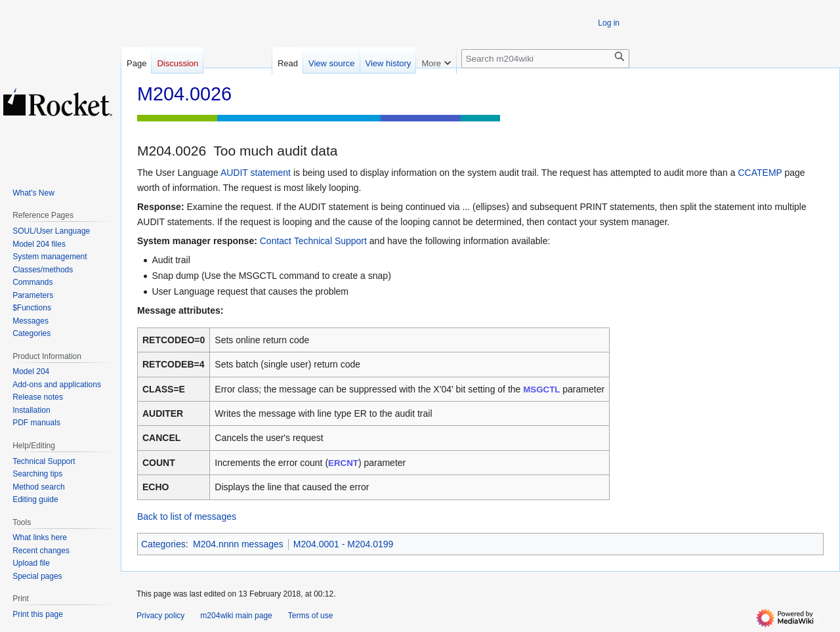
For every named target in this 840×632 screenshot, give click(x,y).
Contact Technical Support (313, 241)
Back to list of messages (187, 516)
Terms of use (311, 616)
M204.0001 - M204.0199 (344, 544)
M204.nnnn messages (238, 544)
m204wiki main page (236, 616)
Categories (163, 544)
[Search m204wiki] (545, 59)
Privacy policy (160, 616)
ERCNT (343, 463)
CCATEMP (760, 173)
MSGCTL (541, 390)
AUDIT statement (256, 173)
